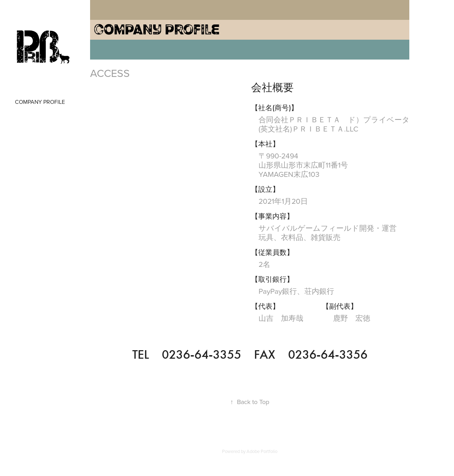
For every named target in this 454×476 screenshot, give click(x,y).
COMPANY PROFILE (40, 102)
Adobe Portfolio (262, 451)
